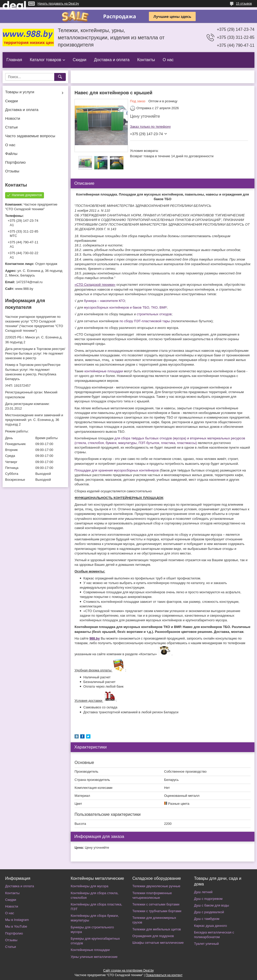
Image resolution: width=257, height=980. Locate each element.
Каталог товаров (45, 60)
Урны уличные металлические (94, 957)
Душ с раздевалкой (209, 912)
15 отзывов (244, 4)
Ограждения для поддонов (153, 936)
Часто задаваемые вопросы (30, 136)
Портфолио (15, 162)
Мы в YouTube (16, 926)
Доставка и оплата (112, 60)
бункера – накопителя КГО (104, 301)
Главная (14, 60)
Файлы (11, 154)
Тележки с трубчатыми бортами (157, 911)
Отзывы (12, 171)
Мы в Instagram (17, 920)
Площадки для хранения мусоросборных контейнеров (117, 470)
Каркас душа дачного (210, 926)
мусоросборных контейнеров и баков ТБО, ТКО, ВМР (125, 307)
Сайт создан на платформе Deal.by (129, 970)
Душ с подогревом (208, 899)
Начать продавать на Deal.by (58, 4)
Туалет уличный (206, 944)
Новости (13, 118)
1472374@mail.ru (29, 282)
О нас (168, 60)
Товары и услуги (20, 92)
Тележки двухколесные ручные (156, 886)
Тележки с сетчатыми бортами (156, 904)
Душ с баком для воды (212, 905)
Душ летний (203, 892)
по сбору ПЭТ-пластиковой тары (145, 321)
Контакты (146, 60)
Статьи (11, 127)
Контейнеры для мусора (89, 886)
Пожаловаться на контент (164, 975)
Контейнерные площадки (90, 950)
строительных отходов (154, 314)
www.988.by (24, 289)
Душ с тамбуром (207, 919)
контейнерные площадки (104, 371)
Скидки (80, 60)
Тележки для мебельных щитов (157, 929)
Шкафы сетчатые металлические (158, 943)
